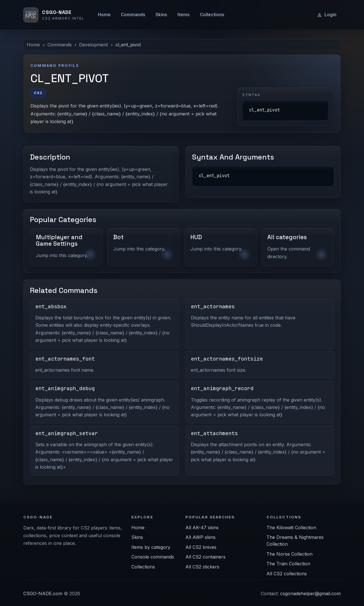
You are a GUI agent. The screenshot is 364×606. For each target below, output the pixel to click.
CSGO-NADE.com (43, 593)
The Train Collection (288, 564)
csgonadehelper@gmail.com (310, 593)
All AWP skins (200, 537)
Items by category (151, 547)
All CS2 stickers (202, 567)
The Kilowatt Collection (291, 528)
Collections (212, 15)
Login (327, 15)
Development (93, 45)
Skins (161, 15)
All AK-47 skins (202, 528)
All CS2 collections (287, 574)
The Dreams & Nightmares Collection (295, 541)
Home (104, 15)
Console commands (153, 557)
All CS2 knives (201, 547)
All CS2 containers (205, 557)
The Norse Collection (289, 554)
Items (184, 15)
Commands (133, 15)
